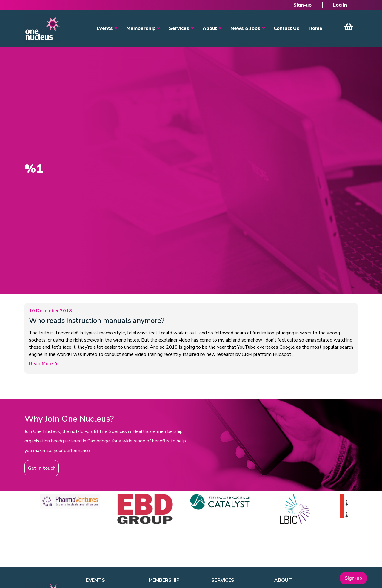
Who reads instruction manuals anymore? (97, 321)
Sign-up (302, 5)
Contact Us (286, 28)
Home (315, 28)
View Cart (349, 27)
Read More (41, 364)
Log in (340, 5)
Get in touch (42, 468)
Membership (141, 28)
